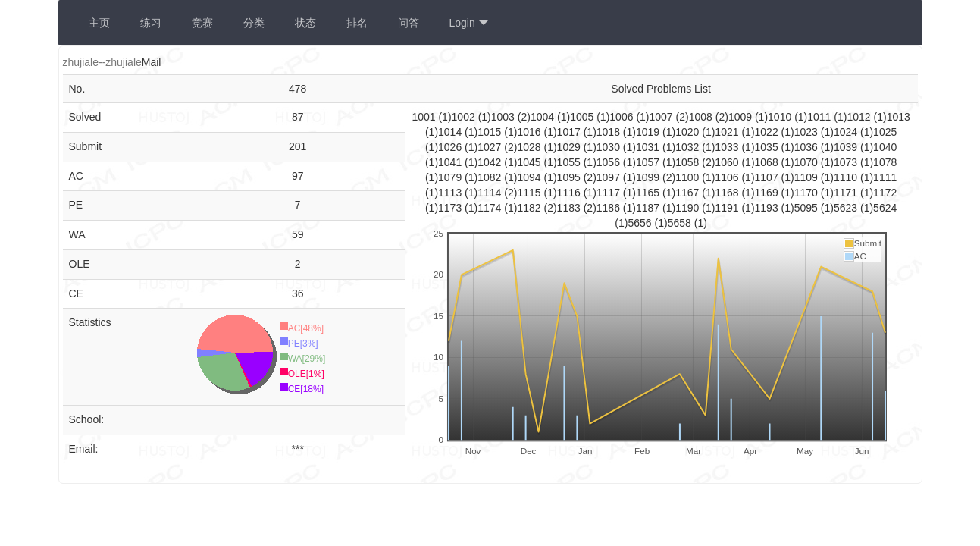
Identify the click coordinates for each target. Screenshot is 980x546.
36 (298, 293)
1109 (808, 177)
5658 (681, 223)
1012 (860, 117)
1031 (649, 147)
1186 (610, 208)
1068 (768, 162)
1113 (451, 193)
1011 (820, 117)
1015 (491, 132)
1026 (451, 147)
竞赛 (202, 23)
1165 (649, 193)
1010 (781, 117)
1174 (491, 208)
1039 (847, 147)
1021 (728, 132)
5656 (641, 223)
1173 (451, 208)
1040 (885, 147)
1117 (610, 193)
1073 (847, 162)
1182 (530, 208)
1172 (885, 193)
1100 (689, 177)
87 (298, 117)
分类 (254, 23)
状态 (305, 23)
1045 (530, 162)
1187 (649, 208)
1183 (570, 208)
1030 (610, 147)
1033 (728, 147)
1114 (491, 193)
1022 (768, 132)
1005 (583, 117)
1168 (728, 193)
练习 (151, 23)
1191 (728, 208)
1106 (728, 177)
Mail (152, 62)
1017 (570, 132)
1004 (544, 117)
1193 (768, 208)
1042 (491, 162)
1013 (899, 117)
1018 (610, 132)
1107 (768, 177)
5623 (847, 208)
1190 (689, 208)
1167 (689, 193)
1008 (702, 117)
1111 (885, 177)
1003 (504, 117)
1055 (570, 162)
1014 (451, 132)
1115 (530, 193)
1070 (808, 162)
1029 (570, 147)
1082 (491, 177)
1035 (768, 147)
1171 (847, 193)
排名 (357, 23)
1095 (570, 177)
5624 (885, 208)
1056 (610, 162)
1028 (530, 147)
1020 (689, 132)
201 (297, 146)
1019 (649, 132)
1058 (689, 162)
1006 (623, 117)
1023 (808, 132)
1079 (451, 177)
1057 (649, 162)
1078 (885, 162)
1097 (610, 177)
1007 (663, 117)
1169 (768, 193)
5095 (808, 208)
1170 (808, 193)
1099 (649, 177)
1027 (491, 147)
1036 (808, 147)
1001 (425, 117)
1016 (530, 132)
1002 (465, 117)
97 (298, 176)
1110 (847, 177)
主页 (99, 23)
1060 (728, 162)
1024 (847, 132)
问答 (409, 23)
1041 (451, 162)
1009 (742, 117)
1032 (689, 147)
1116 (570, 193)
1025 (885, 132)
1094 (530, 177)
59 (298, 234)
